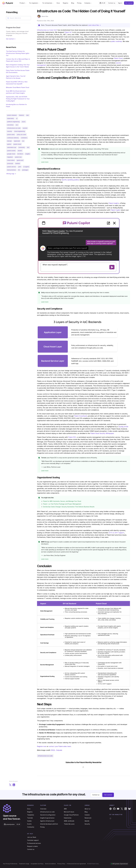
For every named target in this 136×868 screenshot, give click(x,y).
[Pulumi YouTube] (118, 809)
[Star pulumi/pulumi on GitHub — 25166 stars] (102, 3)
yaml (20, 167)
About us (87, 809)
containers (24, 138)
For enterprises (48, 3)
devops (9, 141)
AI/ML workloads (69, 821)
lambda (18, 164)
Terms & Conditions (50, 864)
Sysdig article (123, 427)
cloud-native (11, 160)
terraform (20, 154)
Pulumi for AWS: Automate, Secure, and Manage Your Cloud (62, 501)
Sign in (120, 3)
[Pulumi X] (122, 809)
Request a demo (32, 846)
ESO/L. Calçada (56, 750)
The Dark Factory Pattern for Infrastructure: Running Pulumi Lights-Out (18, 53)
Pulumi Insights (114, 203)
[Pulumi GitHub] (114, 809)
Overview (43, 809)
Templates (31, 815)
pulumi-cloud (17, 144)
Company (88, 3)
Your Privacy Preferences (10, 864)
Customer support (33, 840)
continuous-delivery (13, 138)
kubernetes (11, 118)
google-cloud (11, 154)
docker (20, 151)
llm (19, 170)
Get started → (11, 39)
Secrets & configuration (48, 815)
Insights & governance (47, 818)
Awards (87, 821)
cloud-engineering (20, 131)
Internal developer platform (49, 824)
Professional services (34, 843)
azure (24, 122)
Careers (87, 815)
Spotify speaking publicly (70, 180)
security (10, 131)
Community (31, 827)
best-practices (12, 170)
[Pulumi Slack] (110, 809)
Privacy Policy (61, 864)
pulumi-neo (18, 157)
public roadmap (116, 41)
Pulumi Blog (12, 12)
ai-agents (26, 167)
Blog (73, 3)
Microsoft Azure (69, 812)
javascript (10, 164)
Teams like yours (69, 824)
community (22, 147)
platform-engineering (13, 122)
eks (28, 147)
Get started (129, 3)
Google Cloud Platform (71, 815)
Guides (29, 821)
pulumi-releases (12, 115)
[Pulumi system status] (119, 864)
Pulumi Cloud (118, 58)
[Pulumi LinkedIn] (126, 809)
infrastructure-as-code (14, 128)
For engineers (34, 3)
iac (23, 141)
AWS (65, 809)
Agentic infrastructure (47, 821)
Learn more (45, 162)
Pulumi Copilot (116, 210)
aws (28, 115)
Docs (58, 3)
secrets (25, 128)
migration (10, 157)
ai (17, 118)
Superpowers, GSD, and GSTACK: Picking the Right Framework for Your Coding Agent (18, 99)
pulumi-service (12, 167)
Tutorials (30, 818)
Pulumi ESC (72, 437)
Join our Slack (32, 837)
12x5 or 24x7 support (116, 533)
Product (23, 3)
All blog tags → (11, 174)
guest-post (20, 160)
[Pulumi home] (8, 3)
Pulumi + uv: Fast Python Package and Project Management (62, 504)
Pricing (79, 3)
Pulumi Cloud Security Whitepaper (102, 433)
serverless (10, 125)
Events (29, 824)
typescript (17, 141)
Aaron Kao (45, 16)
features (21, 115)
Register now (42, 746)
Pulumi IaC (68, 32)
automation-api (12, 147)
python (9, 144)
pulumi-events (11, 151)
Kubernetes (68, 818)
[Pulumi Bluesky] (129, 809)
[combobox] (19, 18)
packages (25, 170)
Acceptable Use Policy (37, 864)
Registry (66, 3)
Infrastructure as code (47, 812)
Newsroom (88, 818)
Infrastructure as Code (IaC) (47, 30)
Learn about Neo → (94, 25)
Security (87, 824)
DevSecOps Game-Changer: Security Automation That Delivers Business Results (69, 507)
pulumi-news (11, 135)
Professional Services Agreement (76, 864)
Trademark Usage (24, 864)
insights (28, 154)
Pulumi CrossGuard (81, 416)
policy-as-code (21, 135)
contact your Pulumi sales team (60, 746)
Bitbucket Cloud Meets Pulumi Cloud (18, 87)
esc (17, 125)
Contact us (112, 3)
